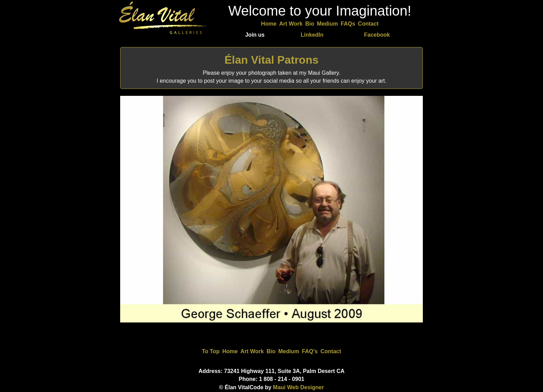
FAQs (348, 24)
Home (269, 24)
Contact (368, 24)
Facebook (377, 35)
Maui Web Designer (298, 387)
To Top (211, 351)
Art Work (291, 24)
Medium (327, 24)
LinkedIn (312, 35)
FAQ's (310, 351)
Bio (310, 24)
